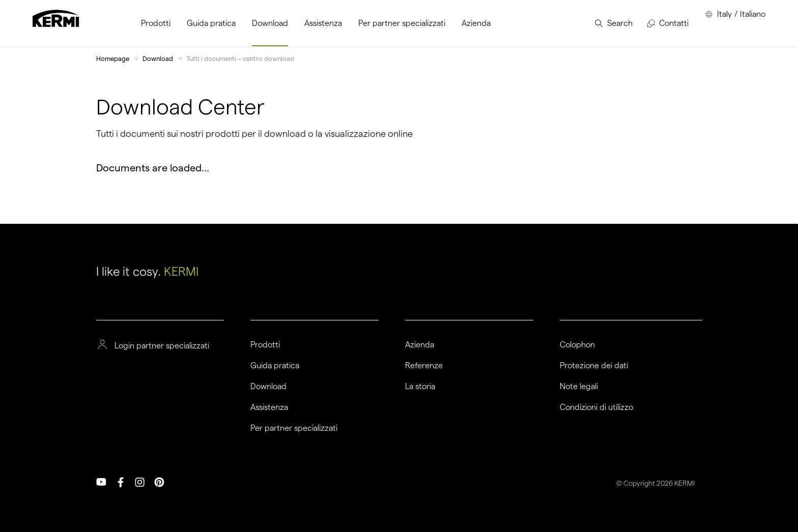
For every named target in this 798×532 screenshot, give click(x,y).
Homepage (113, 58)
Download (158, 58)
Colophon (577, 345)
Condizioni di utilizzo (596, 407)
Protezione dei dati (594, 366)
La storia (420, 387)
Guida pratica (275, 366)
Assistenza (269, 407)
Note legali (579, 387)
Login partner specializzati (162, 346)
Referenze (424, 366)
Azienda (420, 345)
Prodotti (265, 345)
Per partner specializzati (294, 428)
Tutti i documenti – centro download (240, 58)
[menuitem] (156, 23)
